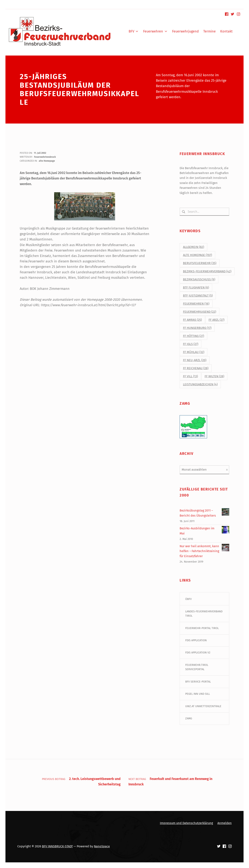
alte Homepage (47, 161)
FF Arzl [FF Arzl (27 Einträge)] (216, 320)
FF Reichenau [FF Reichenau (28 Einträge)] (196, 368)
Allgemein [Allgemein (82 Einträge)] (194, 247)
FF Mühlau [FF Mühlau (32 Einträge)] (194, 352)
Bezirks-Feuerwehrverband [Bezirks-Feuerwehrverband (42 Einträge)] (207, 271)
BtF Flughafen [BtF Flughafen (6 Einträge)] (196, 287)
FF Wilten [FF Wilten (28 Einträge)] (214, 376)
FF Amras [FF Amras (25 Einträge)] (192, 320)
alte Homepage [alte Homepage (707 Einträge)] (197, 255)
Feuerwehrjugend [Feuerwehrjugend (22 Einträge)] (200, 312)
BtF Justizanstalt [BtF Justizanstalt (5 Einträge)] (198, 296)
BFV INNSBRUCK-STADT (57, 846)
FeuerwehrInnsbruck (45, 157)
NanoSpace (102, 846)
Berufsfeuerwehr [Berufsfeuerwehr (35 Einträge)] (200, 263)
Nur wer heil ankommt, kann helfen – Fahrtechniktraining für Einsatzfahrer (199, 551)
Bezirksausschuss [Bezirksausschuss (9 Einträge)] (199, 279)
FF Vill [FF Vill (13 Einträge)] (190, 376)
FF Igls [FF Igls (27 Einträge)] (191, 344)
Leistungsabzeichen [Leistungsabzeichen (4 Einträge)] (200, 385)
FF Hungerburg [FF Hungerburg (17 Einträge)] (197, 328)
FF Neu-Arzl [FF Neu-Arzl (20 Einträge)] (195, 360)
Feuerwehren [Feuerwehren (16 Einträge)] (196, 304)
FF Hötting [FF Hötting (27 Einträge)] (194, 336)
